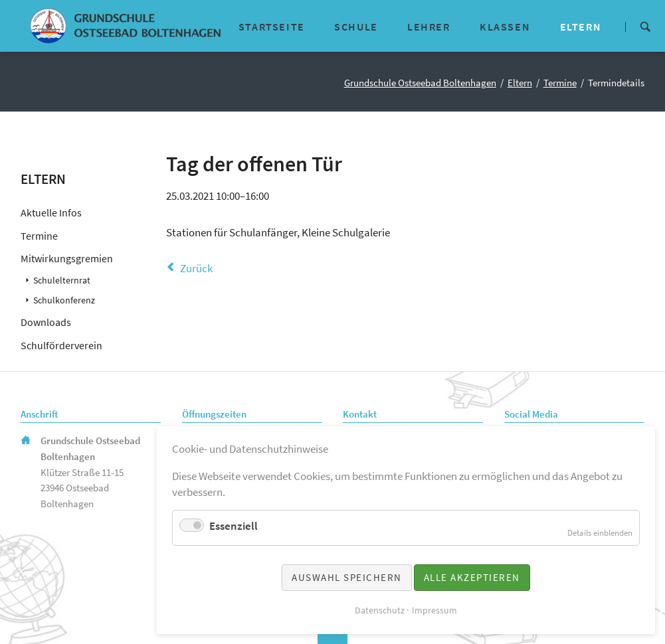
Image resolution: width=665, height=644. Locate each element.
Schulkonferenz (64, 300)
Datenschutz (380, 610)
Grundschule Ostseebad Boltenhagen (420, 83)
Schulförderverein (61, 345)
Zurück (196, 268)
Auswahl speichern (347, 577)
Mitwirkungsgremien (67, 258)
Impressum (434, 610)
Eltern (520, 83)
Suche (645, 26)
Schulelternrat (62, 281)
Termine (560, 83)
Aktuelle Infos (51, 212)
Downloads (46, 322)
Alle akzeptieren (472, 577)
